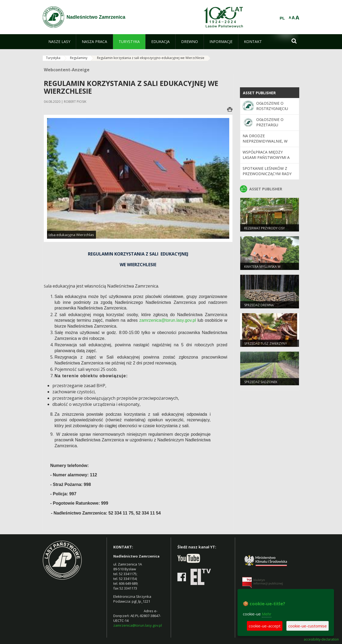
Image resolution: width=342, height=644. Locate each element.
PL (282, 18)
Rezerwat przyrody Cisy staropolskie (265, 230)
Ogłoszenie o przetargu (270, 122)
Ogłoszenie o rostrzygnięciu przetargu (272, 109)
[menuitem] (59, 42)
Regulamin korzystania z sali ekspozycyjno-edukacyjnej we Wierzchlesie (151, 58)
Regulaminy (79, 58)
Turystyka (53, 58)
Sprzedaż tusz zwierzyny (266, 343)
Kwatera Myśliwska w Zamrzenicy (262, 269)
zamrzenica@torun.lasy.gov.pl (168, 320)
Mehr (267, 614)
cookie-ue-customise (308, 626)
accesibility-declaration (321, 639)
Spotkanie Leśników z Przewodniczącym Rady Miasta (267, 174)
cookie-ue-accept (265, 626)
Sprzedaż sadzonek (261, 382)
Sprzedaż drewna (259, 305)
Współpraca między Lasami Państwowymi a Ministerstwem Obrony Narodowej (267, 160)
